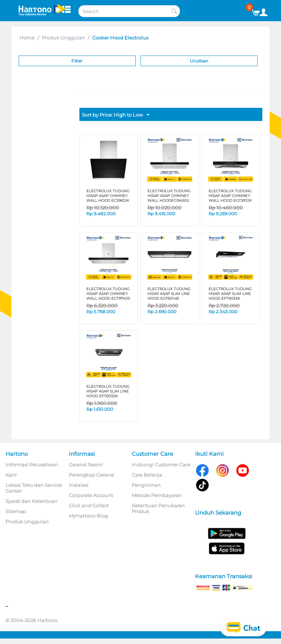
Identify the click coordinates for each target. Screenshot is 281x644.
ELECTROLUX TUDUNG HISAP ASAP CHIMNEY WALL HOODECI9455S (169, 196)
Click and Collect (89, 505)
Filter (77, 61)
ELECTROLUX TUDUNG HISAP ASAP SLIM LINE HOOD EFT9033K (230, 294)
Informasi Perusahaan (32, 465)
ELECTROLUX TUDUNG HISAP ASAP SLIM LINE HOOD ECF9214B (169, 294)
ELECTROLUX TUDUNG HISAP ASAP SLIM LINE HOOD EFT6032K (108, 391)
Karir (11, 475)
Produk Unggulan (63, 38)
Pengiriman (146, 485)
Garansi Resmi (86, 465)
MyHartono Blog (88, 516)
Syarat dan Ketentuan (31, 501)
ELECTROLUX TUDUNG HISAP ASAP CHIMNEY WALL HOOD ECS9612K (108, 196)
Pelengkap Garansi (91, 475)
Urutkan (199, 61)
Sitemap (16, 511)
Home (27, 38)
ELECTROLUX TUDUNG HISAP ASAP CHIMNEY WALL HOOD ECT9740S (108, 294)
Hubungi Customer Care (161, 465)
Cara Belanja (147, 475)
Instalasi (79, 485)
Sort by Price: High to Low (116, 115)
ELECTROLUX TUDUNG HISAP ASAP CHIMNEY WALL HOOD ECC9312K (230, 196)
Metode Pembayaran (157, 495)
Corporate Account (91, 495)
